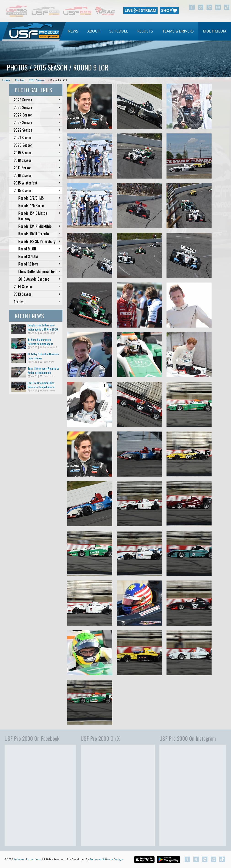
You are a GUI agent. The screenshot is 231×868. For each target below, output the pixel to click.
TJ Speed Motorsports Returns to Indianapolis (40, 342)
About (94, 31)
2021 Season (37, 138)
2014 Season (37, 287)
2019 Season (37, 153)
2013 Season (37, 294)
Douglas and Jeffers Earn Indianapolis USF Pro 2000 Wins (43, 329)
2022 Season (37, 130)
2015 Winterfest (37, 183)
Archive (37, 302)
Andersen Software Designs (106, 859)
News (73, 31)
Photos (20, 80)
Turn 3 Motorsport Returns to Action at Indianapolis (43, 370)
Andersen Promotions (27, 859)
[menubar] (147, 31)
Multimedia (215, 31)
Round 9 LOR (59, 80)
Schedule (119, 31)
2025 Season (37, 107)
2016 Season (37, 175)
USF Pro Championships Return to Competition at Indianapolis (41, 387)
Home (6, 80)
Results (145, 31)
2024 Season (37, 115)
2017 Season (37, 168)
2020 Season (37, 145)
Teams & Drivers (178, 31)
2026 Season (37, 100)
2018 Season (37, 160)
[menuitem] (73, 31)
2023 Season (37, 122)
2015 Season (37, 80)
